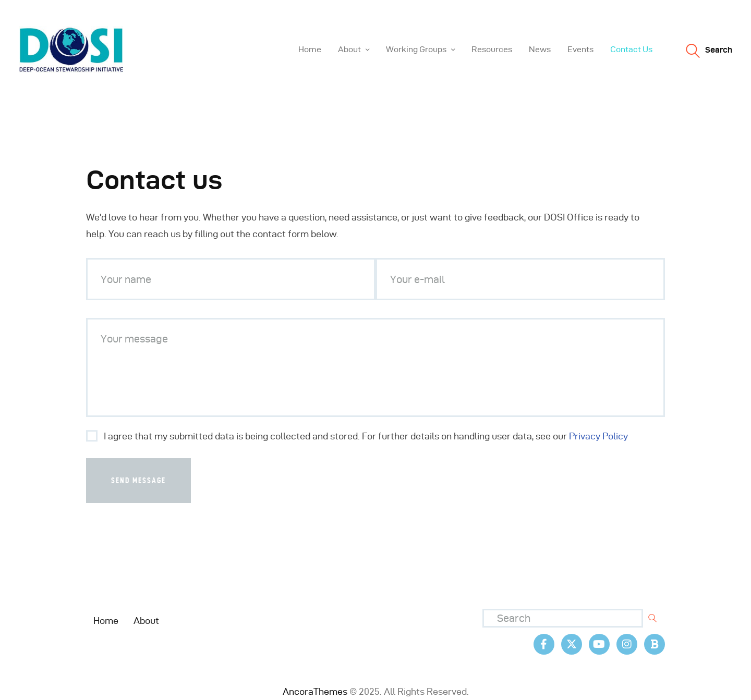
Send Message (138, 480)
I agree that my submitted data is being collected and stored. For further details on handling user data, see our (366, 436)
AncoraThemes (315, 691)
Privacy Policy (598, 436)
